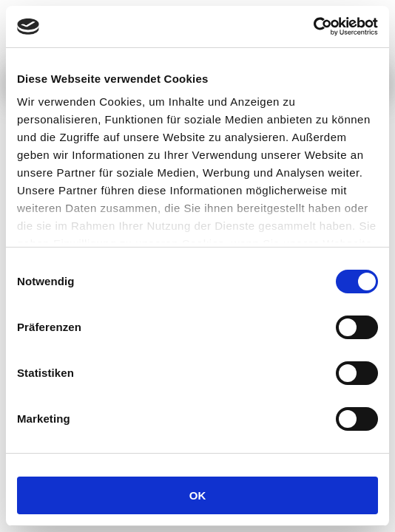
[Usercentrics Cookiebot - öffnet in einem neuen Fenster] (313, 27)
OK (198, 495)
